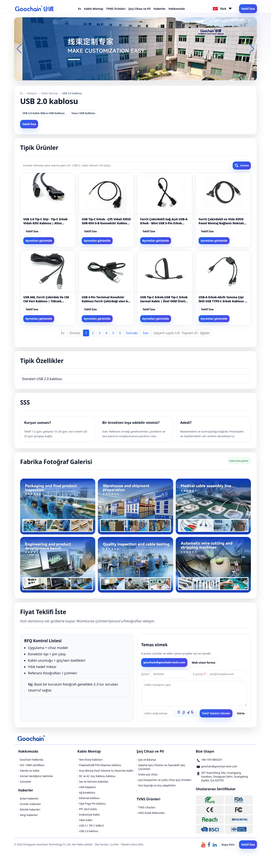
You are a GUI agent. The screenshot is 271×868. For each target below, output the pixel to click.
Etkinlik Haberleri (30, 810)
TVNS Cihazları (147, 807)
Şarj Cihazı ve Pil (139, 9)
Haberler (160, 9)
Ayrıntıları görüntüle (39, 241)
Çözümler (26, 782)
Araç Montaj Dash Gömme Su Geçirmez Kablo (106, 771)
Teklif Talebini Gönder (216, 713)
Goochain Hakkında (32, 760)
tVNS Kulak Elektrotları (152, 813)
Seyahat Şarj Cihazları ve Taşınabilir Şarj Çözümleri (162, 767)
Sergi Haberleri (29, 815)
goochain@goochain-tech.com (164, 662)
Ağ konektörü (87, 793)
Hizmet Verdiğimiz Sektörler (37, 776)
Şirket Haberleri (29, 799)
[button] (132, 77)
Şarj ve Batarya (147, 760)
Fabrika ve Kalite (30, 771)
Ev (80, 9)
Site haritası (102, 844)
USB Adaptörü (87, 787)
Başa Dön (228, 845)
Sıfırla (241, 713)
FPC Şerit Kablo (88, 809)
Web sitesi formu (204, 663)
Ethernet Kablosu (89, 798)
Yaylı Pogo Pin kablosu (92, 804)
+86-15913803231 (212, 760)
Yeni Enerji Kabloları (91, 760)
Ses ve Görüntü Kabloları (94, 782)
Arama (242, 166)
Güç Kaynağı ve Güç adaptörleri (157, 785)
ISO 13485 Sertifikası (32, 765)
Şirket (145, 674)
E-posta (199, 674)
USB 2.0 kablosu (88, 831)
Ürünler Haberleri (30, 804)
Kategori (32, 93)
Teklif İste (248, 9)
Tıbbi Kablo (86, 820)
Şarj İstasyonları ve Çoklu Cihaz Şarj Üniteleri (165, 780)
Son (146, 333)
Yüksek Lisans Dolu (132, 844)
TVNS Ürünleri (116, 9)
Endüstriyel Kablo (89, 815)
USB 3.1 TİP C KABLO (91, 826)
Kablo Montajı (94, 9)
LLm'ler (114, 844)
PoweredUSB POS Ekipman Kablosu (100, 765)
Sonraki (132, 333)
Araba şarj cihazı (148, 774)
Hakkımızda (177, 9)
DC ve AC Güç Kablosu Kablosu (97, 776)
